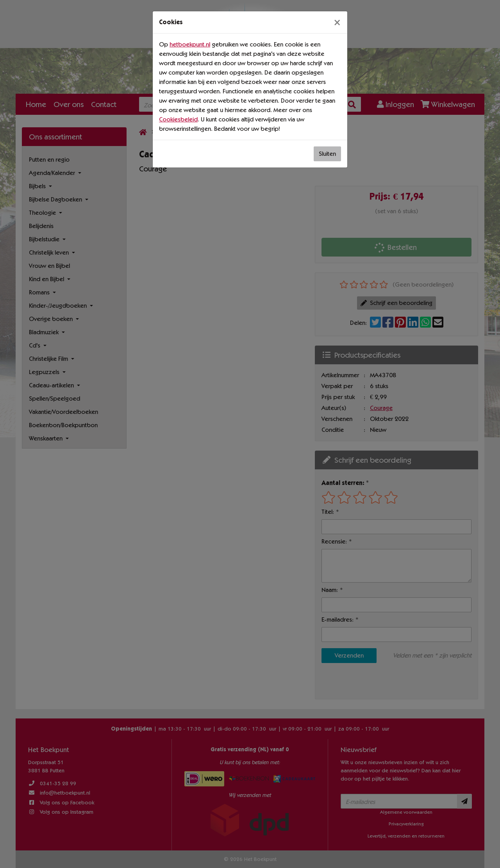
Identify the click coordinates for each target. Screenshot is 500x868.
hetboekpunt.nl (190, 44)
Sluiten (327, 154)
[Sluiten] (337, 22)
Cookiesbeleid (178, 119)
